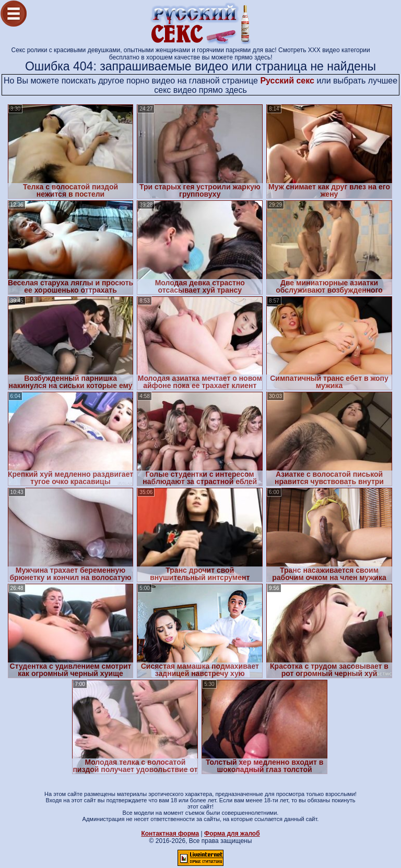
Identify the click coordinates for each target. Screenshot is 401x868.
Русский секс (287, 81)
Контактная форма (170, 834)
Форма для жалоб (232, 834)
